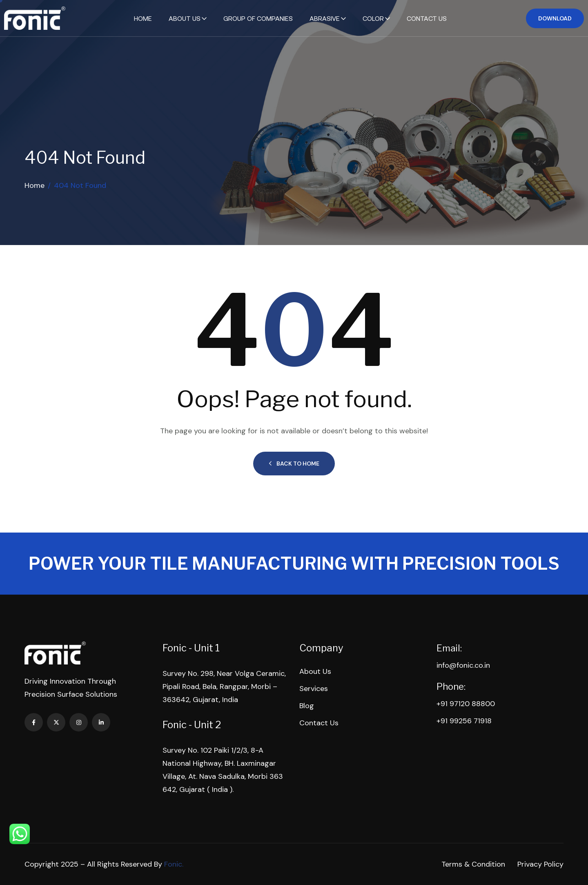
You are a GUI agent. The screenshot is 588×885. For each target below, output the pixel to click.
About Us (185, 18)
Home (143, 18)
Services (314, 689)
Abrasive (325, 18)
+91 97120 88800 (466, 704)
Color (373, 18)
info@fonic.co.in (463, 665)
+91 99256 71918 (464, 721)
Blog (307, 706)
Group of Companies (258, 18)
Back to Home (294, 464)
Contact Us (427, 18)
